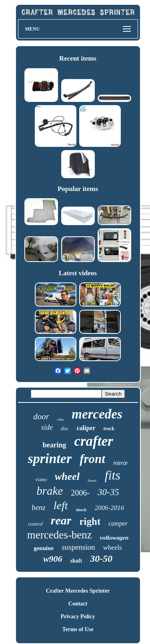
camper (118, 523)
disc (65, 429)
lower (92, 480)
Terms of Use (78, 629)
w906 (53, 559)
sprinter (50, 458)
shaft (76, 561)
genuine (44, 548)
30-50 (101, 559)
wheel (67, 476)
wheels (113, 548)
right (90, 521)
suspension (78, 547)
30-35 (108, 492)
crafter (93, 441)
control (35, 524)
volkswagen (114, 538)
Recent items (78, 58)
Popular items (78, 189)
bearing (54, 445)
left (61, 505)
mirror (121, 463)
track (109, 429)
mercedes (97, 414)
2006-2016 (109, 508)
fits (113, 475)
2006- (80, 493)
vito (61, 419)
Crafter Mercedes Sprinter (78, 591)
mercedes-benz (60, 535)
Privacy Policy (78, 617)
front (92, 459)
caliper (86, 428)
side (47, 427)
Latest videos (78, 273)
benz (39, 507)
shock (81, 510)
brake (50, 491)
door (41, 416)
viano (41, 479)
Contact (78, 604)
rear (61, 520)
